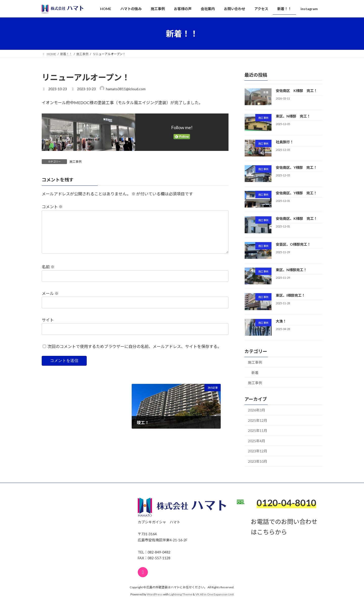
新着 (255, 373)
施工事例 (76, 162)
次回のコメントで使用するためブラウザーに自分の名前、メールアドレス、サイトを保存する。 (134, 354)
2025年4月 (257, 441)
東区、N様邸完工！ (291, 270)
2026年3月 (257, 410)
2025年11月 (258, 431)
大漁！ (281, 321)
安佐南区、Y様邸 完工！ (296, 167)
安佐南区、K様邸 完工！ (297, 219)
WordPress (155, 594)
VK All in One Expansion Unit (215, 594)
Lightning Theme (181, 594)
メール (50, 301)
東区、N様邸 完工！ (293, 116)
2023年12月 (258, 451)
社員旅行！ (285, 142)
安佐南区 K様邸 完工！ (297, 91)
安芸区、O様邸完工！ (293, 244)
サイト (48, 328)
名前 (48, 275)
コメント (52, 207)
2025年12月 (258, 420)
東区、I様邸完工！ (290, 296)
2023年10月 (258, 461)
